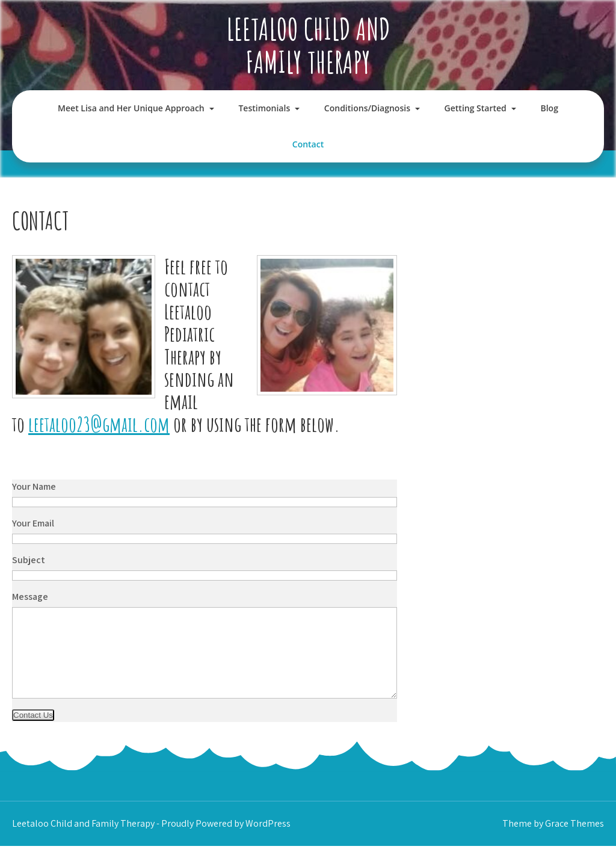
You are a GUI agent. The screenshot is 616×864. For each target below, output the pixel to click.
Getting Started (476, 108)
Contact (308, 144)
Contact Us (33, 733)
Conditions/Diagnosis (367, 108)
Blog (549, 108)
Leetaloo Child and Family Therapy (308, 45)
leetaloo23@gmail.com (99, 424)
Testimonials (264, 108)
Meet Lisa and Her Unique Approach (131, 108)
